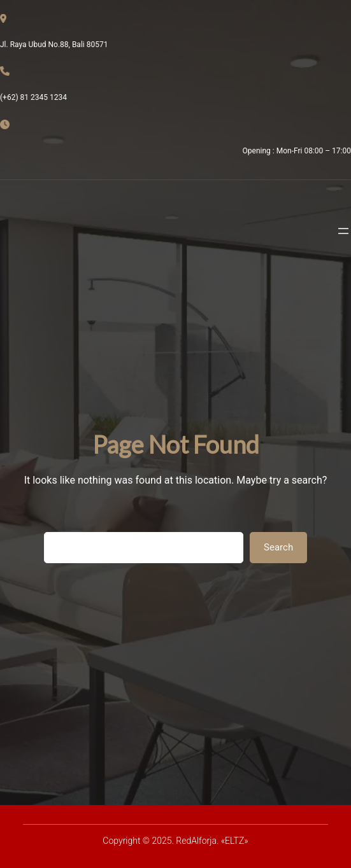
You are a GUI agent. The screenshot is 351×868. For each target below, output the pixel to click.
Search (278, 547)
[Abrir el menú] (343, 231)
